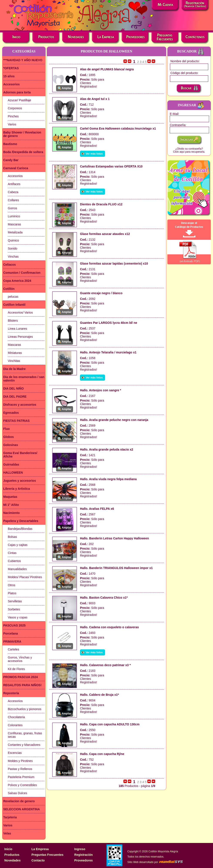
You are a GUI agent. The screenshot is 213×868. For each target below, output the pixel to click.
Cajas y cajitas (18, 545)
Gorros (12, 208)
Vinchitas (14, 361)
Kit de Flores (16, 669)
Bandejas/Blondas (20, 529)
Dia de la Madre (14, 369)
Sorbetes (14, 609)
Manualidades (17, 569)
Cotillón (9, 289)
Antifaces (14, 184)
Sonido (13, 248)
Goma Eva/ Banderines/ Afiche (20, 455)
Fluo (7, 429)
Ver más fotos (94, 154)
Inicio (8, 849)
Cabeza (13, 192)
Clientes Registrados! (89, 85)
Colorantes (15, 725)
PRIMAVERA (12, 642)
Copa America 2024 (17, 281)
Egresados (11, 413)
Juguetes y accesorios (20, 481)
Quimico (13, 240)
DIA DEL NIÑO (13, 388)
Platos (12, 593)
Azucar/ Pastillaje (19, 100)
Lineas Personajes (20, 337)
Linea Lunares (17, 329)
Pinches (13, 116)
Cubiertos (14, 561)
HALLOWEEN (13, 473)
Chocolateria (16, 717)
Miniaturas (15, 353)
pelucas (13, 297)
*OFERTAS (11, 68)
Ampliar (67, 88)
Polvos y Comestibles (22, 785)
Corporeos (15, 108)
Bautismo (10, 144)
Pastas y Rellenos (20, 769)
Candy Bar (11, 160)
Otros (12, 585)
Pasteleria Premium (21, 777)
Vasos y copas (18, 617)
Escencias (15, 753)
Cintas (12, 553)
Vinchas (13, 257)
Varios (12, 124)
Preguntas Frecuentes (47, 855)
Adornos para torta (17, 92)
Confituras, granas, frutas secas (25, 735)
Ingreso (80, 849)
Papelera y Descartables (21, 521)
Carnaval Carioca (16, 168)
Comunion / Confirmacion (22, 273)
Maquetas (10, 497)
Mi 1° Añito (11, 505)
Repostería (11, 693)
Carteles (13, 649)
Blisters (13, 321)
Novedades (12, 860)
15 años (9, 76)
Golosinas (11, 445)
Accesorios (11, 84)
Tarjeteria (10, 817)
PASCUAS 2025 (14, 625)
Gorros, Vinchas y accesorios (20, 659)
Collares (13, 200)
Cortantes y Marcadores (24, 745)
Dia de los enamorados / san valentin (24, 379)
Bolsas (12, 537)
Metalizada (15, 232)
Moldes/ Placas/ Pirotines (25, 577)
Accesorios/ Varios (20, 312)
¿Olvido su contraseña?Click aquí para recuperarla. (189, 150)
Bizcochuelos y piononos (25, 709)
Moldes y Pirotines (20, 761)
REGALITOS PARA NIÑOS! (22, 685)
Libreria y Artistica (17, 489)
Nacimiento (11, 513)
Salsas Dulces (17, 793)
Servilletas (15, 601)
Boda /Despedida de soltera (23, 152)
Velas (7, 833)
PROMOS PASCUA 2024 (21, 677)
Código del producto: (184, 73)
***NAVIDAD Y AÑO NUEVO (23, 60)
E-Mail (174, 114)
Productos (12, 855)
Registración (84, 855)
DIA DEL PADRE (15, 397)
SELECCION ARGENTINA (22, 809)
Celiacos (10, 265)
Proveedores (84, 860)
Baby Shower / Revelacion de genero (22, 134)
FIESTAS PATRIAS (16, 421)
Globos (8, 437)
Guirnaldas (11, 464)
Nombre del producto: (185, 61)
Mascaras (14, 224)
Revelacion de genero (19, 801)
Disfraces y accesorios (20, 405)
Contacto (38, 860)
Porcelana (11, 633)
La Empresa (40, 849)
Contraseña (178, 125)
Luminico (14, 216)
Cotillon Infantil (14, 305)
